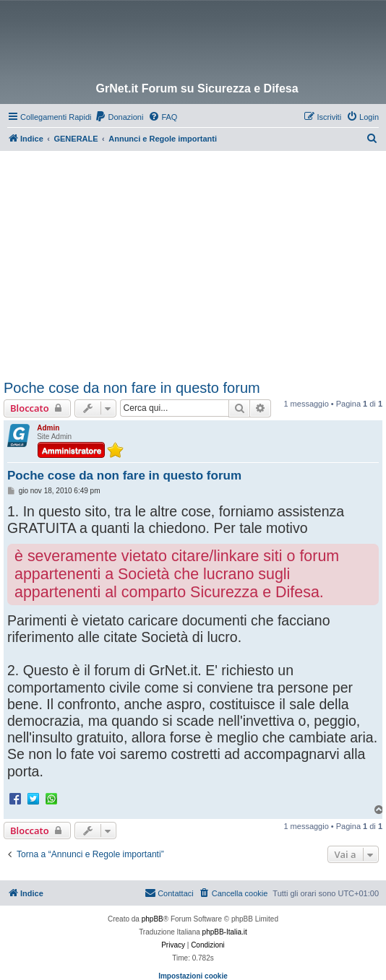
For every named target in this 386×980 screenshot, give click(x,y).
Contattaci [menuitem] (169, 893)
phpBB (153, 919)
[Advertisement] (195, 259)
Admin (48, 428)
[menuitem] (119, 117)
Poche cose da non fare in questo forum (132, 388)
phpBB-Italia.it (225, 932)
